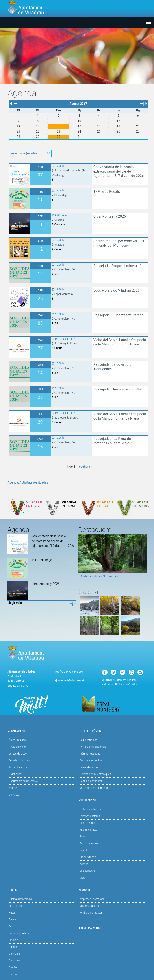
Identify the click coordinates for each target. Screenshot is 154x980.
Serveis (84, 837)
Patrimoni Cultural (19, 933)
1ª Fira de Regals (107, 192)
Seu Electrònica (112, 731)
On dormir (14, 961)
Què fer (13, 967)
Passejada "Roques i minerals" (117, 266)
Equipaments (87, 871)
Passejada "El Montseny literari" (118, 315)
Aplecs (12, 920)
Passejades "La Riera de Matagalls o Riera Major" (113, 441)
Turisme (42, 890)
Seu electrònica (88, 740)
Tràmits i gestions (90, 754)
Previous (82, 558)
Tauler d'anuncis (18, 767)
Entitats (84, 850)
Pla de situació (88, 857)
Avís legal (108, 685)
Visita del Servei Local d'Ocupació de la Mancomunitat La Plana (120, 342)
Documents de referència (23, 781)
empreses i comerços (92, 899)
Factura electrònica (91, 760)
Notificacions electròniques (95, 774)
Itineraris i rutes (88, 830)
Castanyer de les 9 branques (99, 576)
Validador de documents (94, 788)
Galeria (13, 974)
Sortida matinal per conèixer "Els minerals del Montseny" (119, 243)
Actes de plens (17, 747)
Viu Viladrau (112, 800)
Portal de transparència (93, 747)
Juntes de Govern (19, 754)
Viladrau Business (90, 906)
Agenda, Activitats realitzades (28, 482)
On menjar (15, 954)
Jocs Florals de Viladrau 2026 (117, 290)
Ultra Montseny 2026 (110, 216)
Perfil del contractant (92, 781)
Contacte (14, 795)
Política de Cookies (126, 685)
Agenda (84, 864)
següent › (85, 467)
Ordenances (16, 774)
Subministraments (90, 843)
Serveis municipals (19, 760)
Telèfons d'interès (90, 816)
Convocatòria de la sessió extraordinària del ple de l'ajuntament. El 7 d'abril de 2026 (119, 171)
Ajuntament (42, 731)
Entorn (12, 926)
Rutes (12, 913)
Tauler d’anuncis (89, 767)
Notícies (13, 788)
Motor (83, 878)
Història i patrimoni (91, 809)
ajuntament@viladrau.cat (70, 680)
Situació (13, 940)
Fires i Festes (87, 823)
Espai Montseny (90, 929)
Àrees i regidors (18, 740)
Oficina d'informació (20, 899)
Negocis (112, 890)
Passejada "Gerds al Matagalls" (118, 389)
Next (143, 558)
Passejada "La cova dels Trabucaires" (112, 367)
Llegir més (15, 603)
